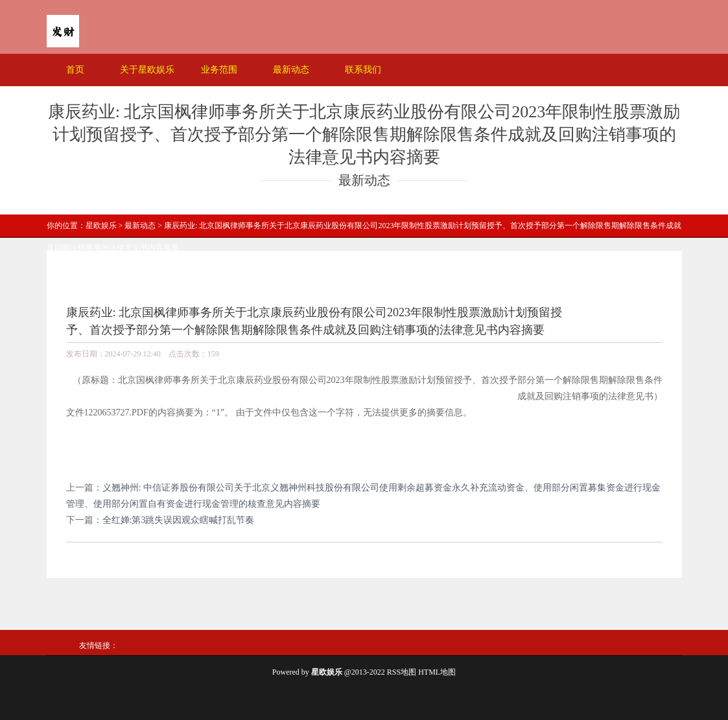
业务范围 (219, 70)
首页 (75, 70)
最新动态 (291, 70)
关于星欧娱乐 (147, 70)
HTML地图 (437, 672)
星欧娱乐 (101, 226)
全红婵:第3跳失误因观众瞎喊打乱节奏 (179, 520)
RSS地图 (402, 672)
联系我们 (363, 70)
